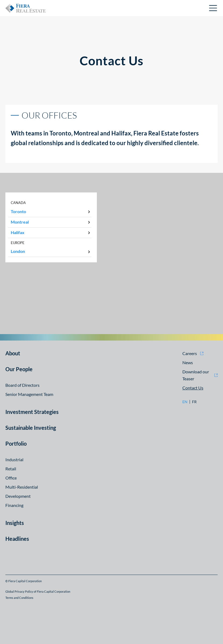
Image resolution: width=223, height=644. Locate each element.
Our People (19, 369)
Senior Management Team (29, 394)
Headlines (17, 539)
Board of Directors (22, 385)
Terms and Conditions (19, 598)
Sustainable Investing (31, 428)
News (188, 362)
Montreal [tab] (20, 222)
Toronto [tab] (18, 211)
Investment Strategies (32, 412)
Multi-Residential (22, 487)
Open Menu (213, 8)
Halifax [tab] (18, 232)
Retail (11, 469)
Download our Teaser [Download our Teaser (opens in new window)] (196, 375)
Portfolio (16, 443)
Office (11, 478)
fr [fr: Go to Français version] (194, 402)
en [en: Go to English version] (185, 402)
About (13, 353)
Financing (14, 505)
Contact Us (193, 388)
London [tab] (18, 251)
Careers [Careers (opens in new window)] (190, 353)
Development (18, 496)
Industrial (14, 459)
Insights (15, 523)
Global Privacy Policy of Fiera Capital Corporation (38, 591)
